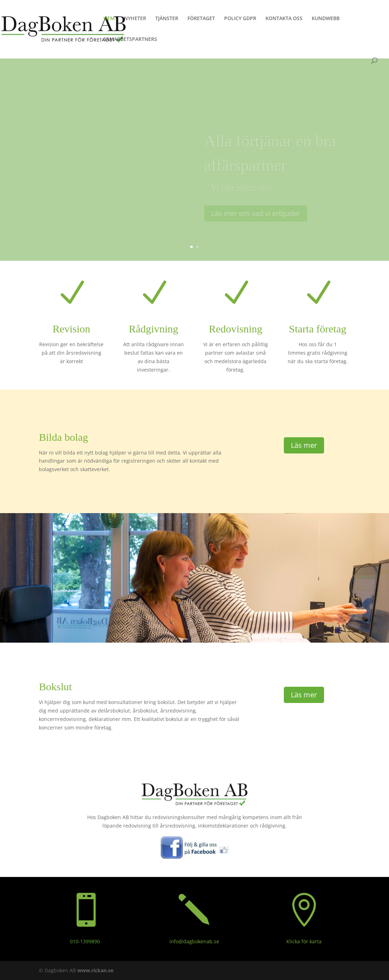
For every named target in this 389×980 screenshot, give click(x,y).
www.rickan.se (95, 970)
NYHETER (135, 19)
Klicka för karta (304, 941)
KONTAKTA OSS (284, 19)
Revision (71, 329)
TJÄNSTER (167, 19)
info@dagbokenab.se (194, 941)
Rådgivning (154, 329)
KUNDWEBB (326, 19)
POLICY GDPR (240, 19)
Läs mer (304, 445)
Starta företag (318, 329)
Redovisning (235, 329)
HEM (109, 19)
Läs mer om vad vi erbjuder (256, 218)
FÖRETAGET (201, 19)
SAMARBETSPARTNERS (130, 40)
